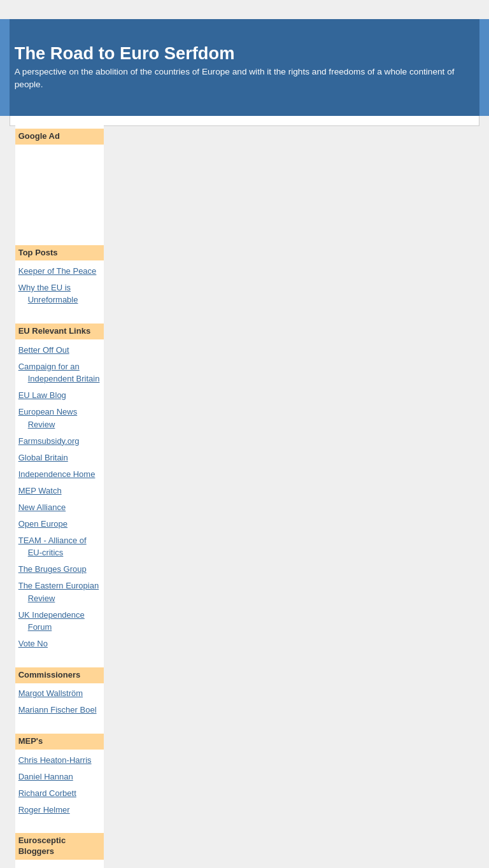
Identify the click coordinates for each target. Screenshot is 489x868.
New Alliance (42, 507)
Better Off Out (44, 350)
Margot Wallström (51, 693)
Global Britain (43, 458)
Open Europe (43, 524)
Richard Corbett (47, 793)
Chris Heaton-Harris (55, 760)
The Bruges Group (53, 569)
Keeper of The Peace (58, 271)
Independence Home (57, 474)
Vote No (33, 644)
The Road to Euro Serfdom (125, 53)
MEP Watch (40, 491)
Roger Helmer (44, 810)
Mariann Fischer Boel (58, 710)
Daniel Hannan (46, 777)
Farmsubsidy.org (49, 441)
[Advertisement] (60, 189)
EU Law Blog (42, 395)
